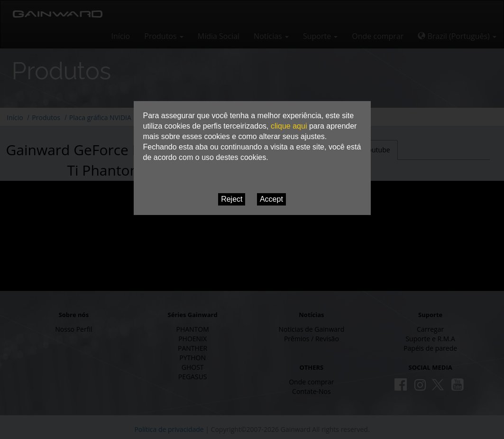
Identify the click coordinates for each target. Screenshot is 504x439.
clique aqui (289, 126)
